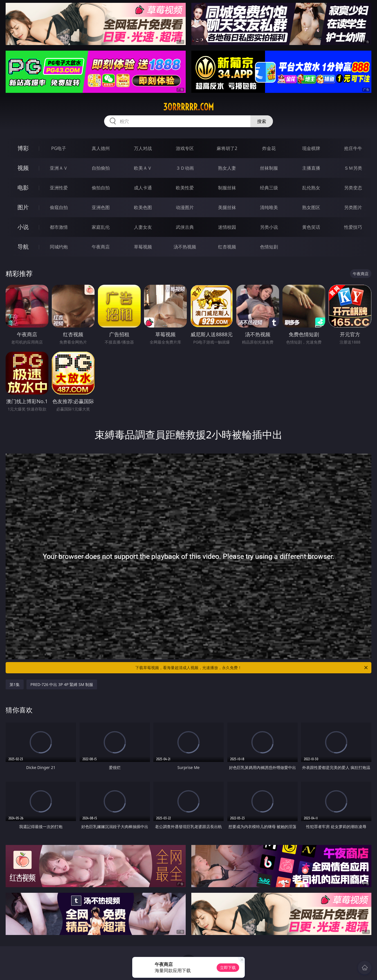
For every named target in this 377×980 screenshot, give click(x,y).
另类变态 (353, 188)
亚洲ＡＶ (59, 168)
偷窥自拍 (59, 207)
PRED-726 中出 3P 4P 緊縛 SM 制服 (62, 684)
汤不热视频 (185, 247)
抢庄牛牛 (353, 148)
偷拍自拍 (101, 188)
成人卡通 (143, 188)
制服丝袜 (227, 188)
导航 (23, 247)
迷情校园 (227, 227)
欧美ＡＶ (143, 168)
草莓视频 (143, 247)
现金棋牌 (311, 148)
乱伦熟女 (311, 188)
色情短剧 (269, 247)
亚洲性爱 (59, 188)
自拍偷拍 (101, 168)
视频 (23, 168)
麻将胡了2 (227, 148)
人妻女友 (143, 227)
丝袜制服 (269, 168)
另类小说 (269, 227)
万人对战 (143, 148)
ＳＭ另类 (353, 168)
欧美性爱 (185, 188)
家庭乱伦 (101, 227)
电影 (23, 188)
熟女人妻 (227, 168)
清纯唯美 (269, 207)
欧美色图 (143, 207)
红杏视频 (227, 247)
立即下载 (228, 967)
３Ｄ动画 (185, 168)
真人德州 (101, 148)
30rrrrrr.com (188, 107)
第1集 (15, 684)
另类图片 (353, 207)
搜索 (262, 121)
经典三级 (269, 188)
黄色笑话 (311, 227)
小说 (23, 227)
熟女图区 (311, 207)
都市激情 (59, 227)
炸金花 (269, 148)
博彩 (23, 148)
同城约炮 (59, 247)
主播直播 (311, 168)
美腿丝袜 (227, 207)
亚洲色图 (101, 207)
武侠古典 (185, 227)
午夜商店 (101, 247)
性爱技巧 (353, 227)
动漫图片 (185, 207)
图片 (23, 207)
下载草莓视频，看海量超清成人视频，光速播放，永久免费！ (252, 668)
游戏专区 (185, 148)
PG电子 (59, 148)
